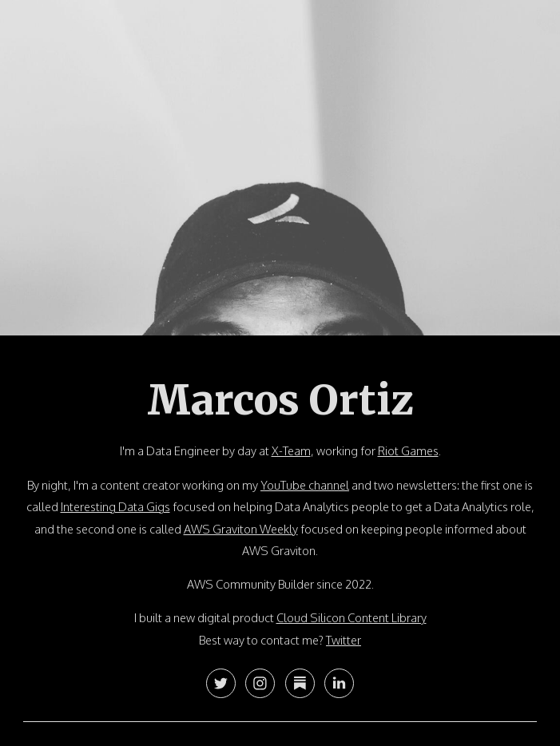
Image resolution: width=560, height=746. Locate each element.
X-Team (291, 450)
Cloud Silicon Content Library (351, 617)
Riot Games (408, 450)
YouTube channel (305, 485)
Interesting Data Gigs (115, 506)
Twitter (344, 640)
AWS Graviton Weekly (241, 529)
